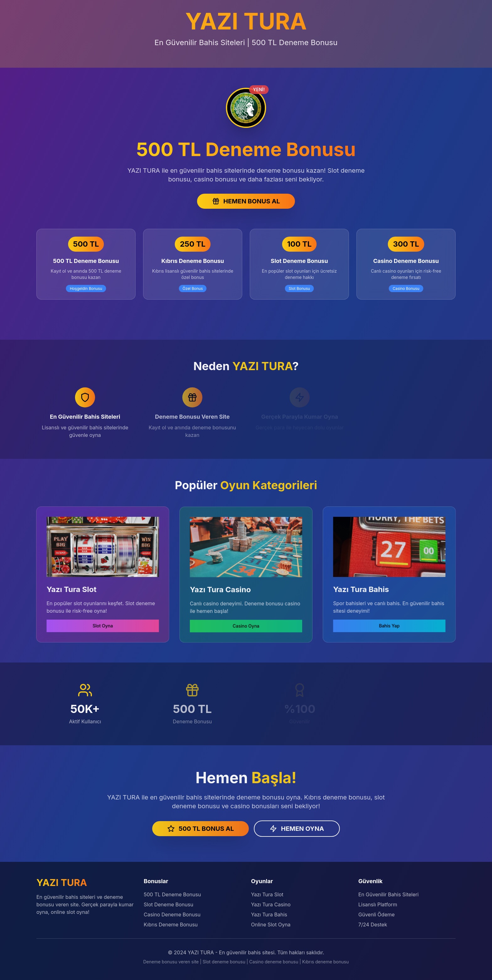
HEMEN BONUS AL (246, 201)
